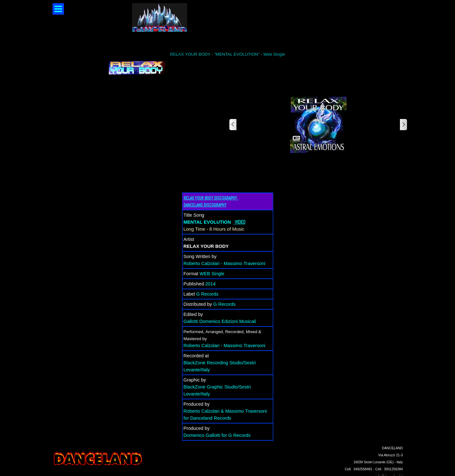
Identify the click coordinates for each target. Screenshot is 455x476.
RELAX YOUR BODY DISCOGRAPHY (211, 198)
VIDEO (240, 222)
